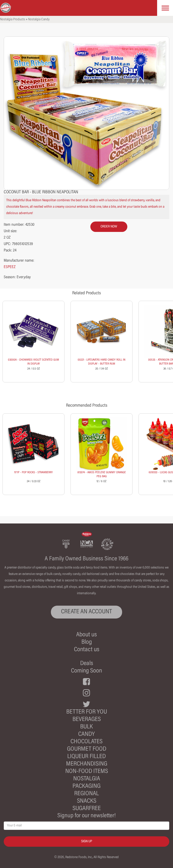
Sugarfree (87, 809)
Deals (87, 664)
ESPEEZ (10, 267)
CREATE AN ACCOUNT (86, 612)
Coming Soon (86, 671)
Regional (86, 794)
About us (86, 635)
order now (109, 227)
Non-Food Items (87, 772)
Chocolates (86, 742)
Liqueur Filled (86, 757)
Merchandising (87, 764)
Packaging (86, 786)
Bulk (86, 727)
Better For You (87, 712)
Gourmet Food (87, 749)
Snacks (87, 801)
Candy (86, 734)
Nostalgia (87, 779)
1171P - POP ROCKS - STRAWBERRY (34, 472)
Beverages (87, 720)
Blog (87, 642)
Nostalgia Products (13, 20)
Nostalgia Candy (39, 20)
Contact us (87, 650)
